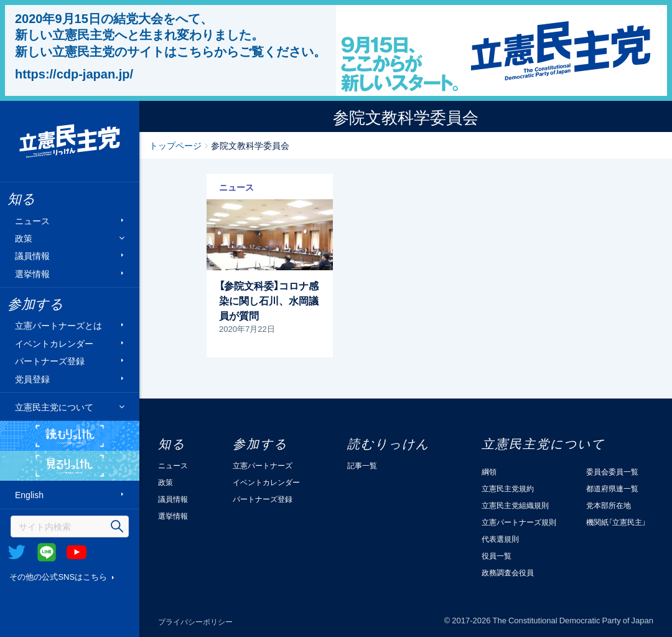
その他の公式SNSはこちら (58, 576)
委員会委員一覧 (612, 471)
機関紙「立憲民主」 (616, 522)
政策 (24, 238)
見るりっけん (70, 466)
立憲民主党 (70, 141)
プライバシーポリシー (195, 621)
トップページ (175, 145)
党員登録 (32, 378)
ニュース (32, 220)
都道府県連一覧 (612, 488)
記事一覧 (362, 465)
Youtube (77, 552)
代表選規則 (500, 539)
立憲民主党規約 (508, 488)
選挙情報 (32, 273)
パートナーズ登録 (50, 361)
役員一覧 (497, 555)
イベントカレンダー (54, 343)
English (29, 495)
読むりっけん (70, 436)
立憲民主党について (54, 407)
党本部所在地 (609, 505)
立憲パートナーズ (263, 465)
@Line (47, 552)
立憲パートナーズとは (58, 325)
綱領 (489, 471)
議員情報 (32, 256)
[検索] (70, 526)
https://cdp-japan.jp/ (74, 73)
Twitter (17, 552)
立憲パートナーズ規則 (519, 522)
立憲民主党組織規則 (515, 505)
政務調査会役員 (508, 572)
